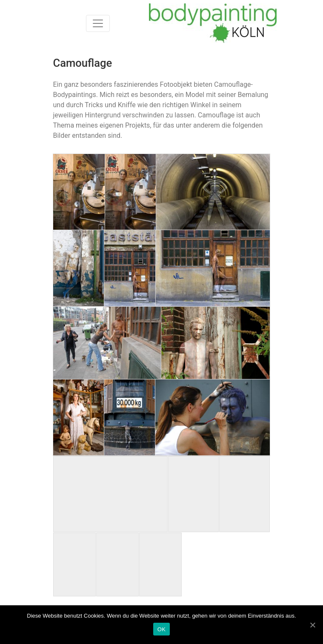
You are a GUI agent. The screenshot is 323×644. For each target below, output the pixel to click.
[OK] (312, 625)
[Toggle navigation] (98, 23)
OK (161, 629)
